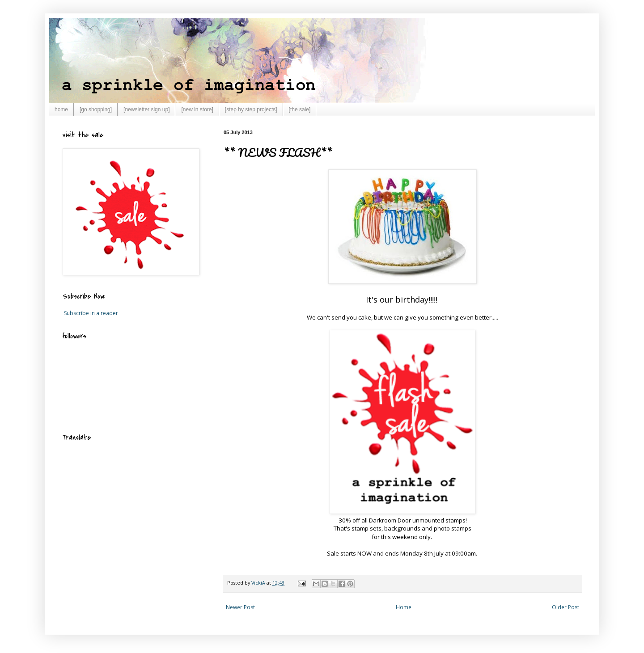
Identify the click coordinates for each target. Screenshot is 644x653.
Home (404, 607)
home (61, 110)
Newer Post (240, 607)
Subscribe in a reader (91, 313)
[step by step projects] (251, 110)
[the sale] (300, 110)
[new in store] (197, 110)
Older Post (566, 607)
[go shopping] (96, 110)
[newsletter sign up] (146, 110)
